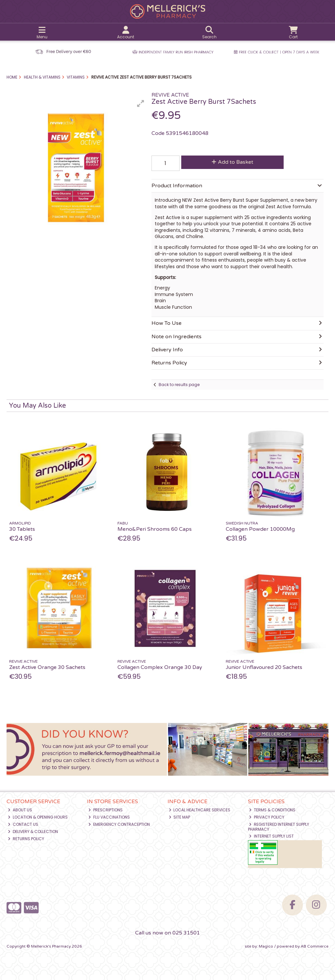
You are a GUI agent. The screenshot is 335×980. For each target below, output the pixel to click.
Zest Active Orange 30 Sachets (47, 667)
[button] (141, 103)
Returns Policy (26, 839)
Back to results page (179, 385)
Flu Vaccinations (109, 817)
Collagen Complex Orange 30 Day (160, 667)
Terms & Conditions (272, 810)
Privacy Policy (267, 817)
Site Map (180, 817)
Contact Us (23, 824)
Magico (266, 946)
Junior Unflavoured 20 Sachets (264, 667)
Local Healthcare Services (200, 810)
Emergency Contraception (119, 824)
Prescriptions (106, 810)
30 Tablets (22, 529)
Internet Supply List (271, 836)
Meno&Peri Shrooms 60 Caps (155, 529)
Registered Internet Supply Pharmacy (279, 827)
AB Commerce (315, 946)
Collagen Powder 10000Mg (260, 529)
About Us (20, 810)
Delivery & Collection (33, 832)
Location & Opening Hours (38, 817)
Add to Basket (232, 162)
